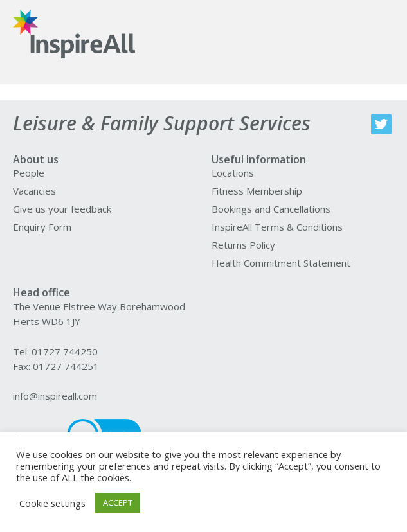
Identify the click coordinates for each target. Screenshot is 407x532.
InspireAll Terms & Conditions (277, 227)
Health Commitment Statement (281, 263)
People (29, 173)
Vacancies (34, 191)
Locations (233, 173)
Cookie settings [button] (52, 503)
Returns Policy (243, 245)
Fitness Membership (257, 191)
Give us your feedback (62, 209)
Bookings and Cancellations (271, 209)
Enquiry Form (42, 227)
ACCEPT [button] (118, 502)
